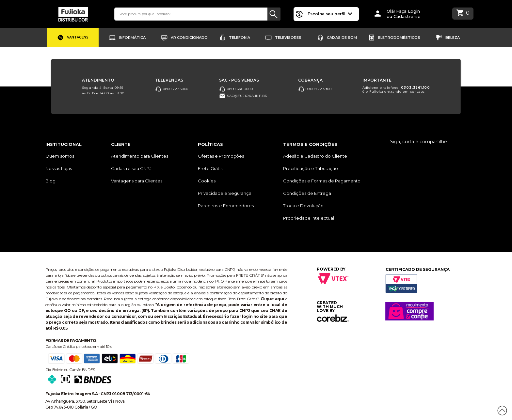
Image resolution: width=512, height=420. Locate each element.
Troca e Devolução (303, 206)
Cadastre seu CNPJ (131, 168)
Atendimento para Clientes (140, 156)
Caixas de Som (342, 38)
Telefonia (240, 38)
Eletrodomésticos (399, 38)
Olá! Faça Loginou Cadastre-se (404, 14)
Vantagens (78, 37)
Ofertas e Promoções (221, 156)
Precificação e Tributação (311, 168)
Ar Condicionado (189, 38)
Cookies (207, 181)
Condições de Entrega (307, 193)
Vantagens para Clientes (137, 181)
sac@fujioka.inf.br (243, 96)
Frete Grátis (210, 168)
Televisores (288, 38)
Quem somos (60, 156)
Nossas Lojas (59, 168)
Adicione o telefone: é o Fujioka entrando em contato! (396, 90)
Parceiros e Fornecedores (226, 206)
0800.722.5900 (315, 89)
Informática (132, 38)
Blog (50, 181)
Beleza (453, 38)
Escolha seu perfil (330, 14)
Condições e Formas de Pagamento (322, 181)
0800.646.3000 (236, 89)
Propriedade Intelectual (309, 218)
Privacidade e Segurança (225, 193)
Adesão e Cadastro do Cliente (315, 156)
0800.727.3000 (172, 89)
